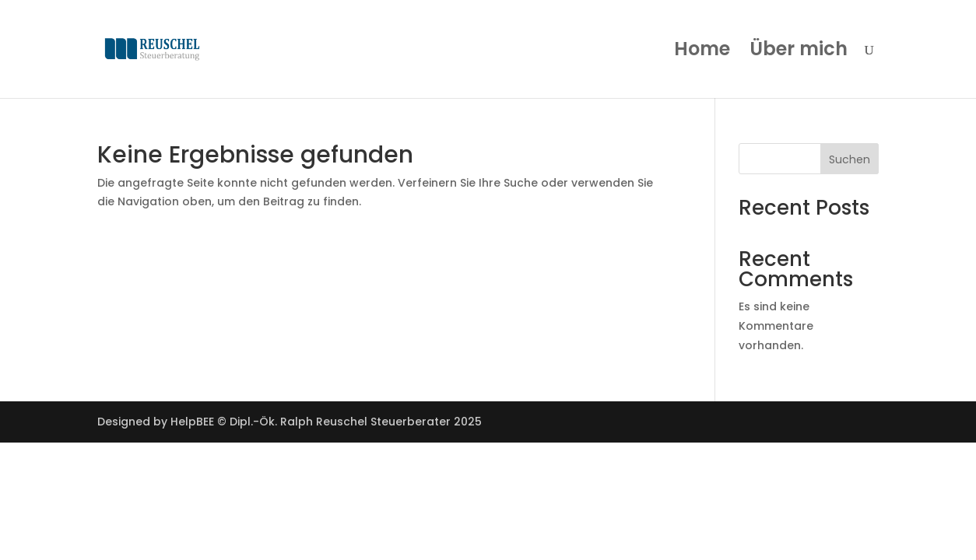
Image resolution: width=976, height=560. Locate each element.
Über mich (799, 52)
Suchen (850, 159)
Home (702, 52)
